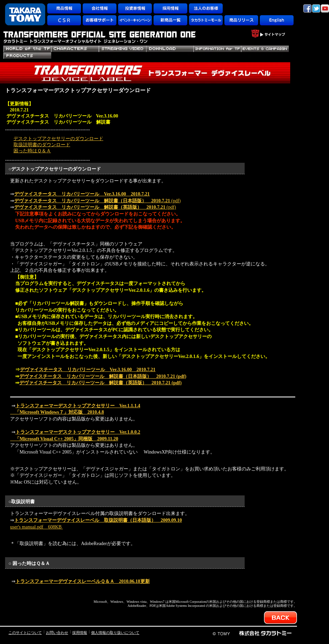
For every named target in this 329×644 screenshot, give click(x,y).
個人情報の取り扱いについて (115, 633)
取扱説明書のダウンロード (42, 145)
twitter (316, 8)
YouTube (325, 8)
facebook (307, 8)
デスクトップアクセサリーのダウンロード (58, 139)
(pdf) (98, 201)
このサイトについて (25, 633)
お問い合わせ (57, 633)
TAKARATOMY (25, 14)
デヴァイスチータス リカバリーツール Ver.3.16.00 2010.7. (82, 194)
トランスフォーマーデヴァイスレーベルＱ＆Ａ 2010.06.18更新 (83, 581)
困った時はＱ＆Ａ (32, 151)
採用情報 (80, 633)
